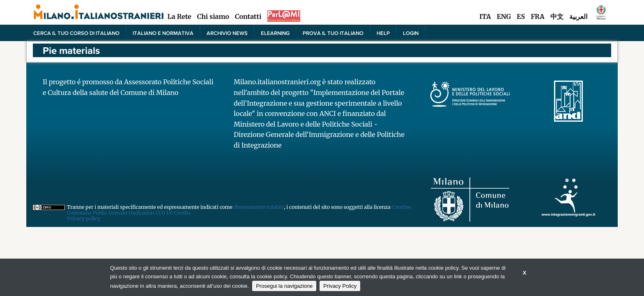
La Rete (179, 16)
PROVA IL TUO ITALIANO (333, 33)
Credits (182, 213)
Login (411, 33)
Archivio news (227, 33)
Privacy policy (84, 219)
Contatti (248, 16)
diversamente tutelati (259, 207)
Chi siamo (213, 16)
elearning (275, 33)
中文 (557, 16)
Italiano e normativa (163, 33)
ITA (485, 16)
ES (521, 16)
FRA (537, 16)
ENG (504, 16)
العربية (578, 16)
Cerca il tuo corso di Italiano (76, 33)
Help (383, 33)
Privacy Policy (340, 286)
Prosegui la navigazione (284, 286)
